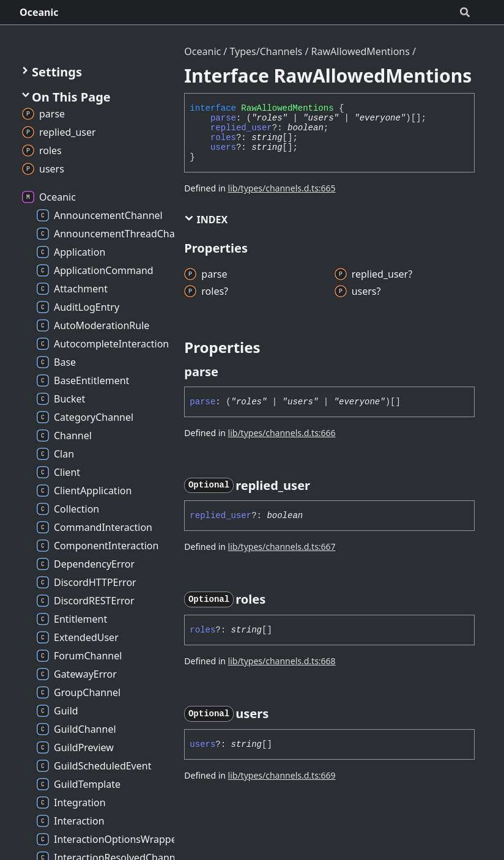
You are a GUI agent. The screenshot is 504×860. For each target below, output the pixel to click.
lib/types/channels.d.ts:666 (282, 433)
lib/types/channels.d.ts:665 (282, 188)
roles (223, 138)
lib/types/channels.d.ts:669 (282, 775)
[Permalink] (229, 372)
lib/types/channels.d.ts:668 (282, 661)
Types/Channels (266, 51)
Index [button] (206, 220)
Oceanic (39, 12)
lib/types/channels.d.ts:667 (282, 547)
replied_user (241, 128)
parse (223, 118)
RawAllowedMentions (361, 51)
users (223, 147)
